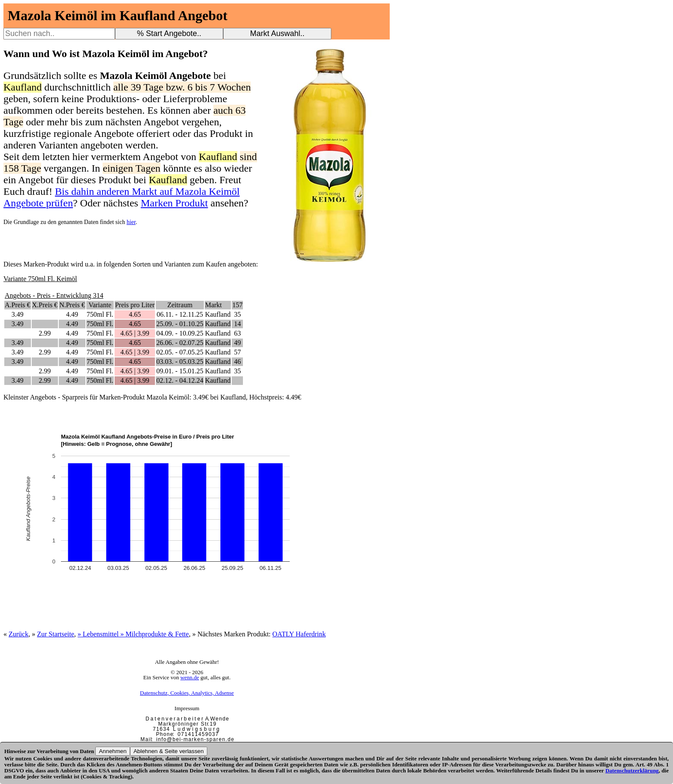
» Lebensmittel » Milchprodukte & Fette (133, 634)
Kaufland (218, 314)
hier (131, 222)
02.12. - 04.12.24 (180, 380)
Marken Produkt (174, 203)
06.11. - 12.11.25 (180, 314)
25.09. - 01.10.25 (180, 324)
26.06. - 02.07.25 (180, 343)
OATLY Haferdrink (299, 634)
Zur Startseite (56, 634)
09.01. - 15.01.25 (180, 371)
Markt (214, 305)
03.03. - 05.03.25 (180, 362)
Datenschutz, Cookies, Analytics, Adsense (187, 693)
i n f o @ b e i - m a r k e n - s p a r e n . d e (195, 739)
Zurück (18, 634)
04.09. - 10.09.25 (180, 333)
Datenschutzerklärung (632, 770)
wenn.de (190, 677)
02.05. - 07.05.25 (180, 352)
